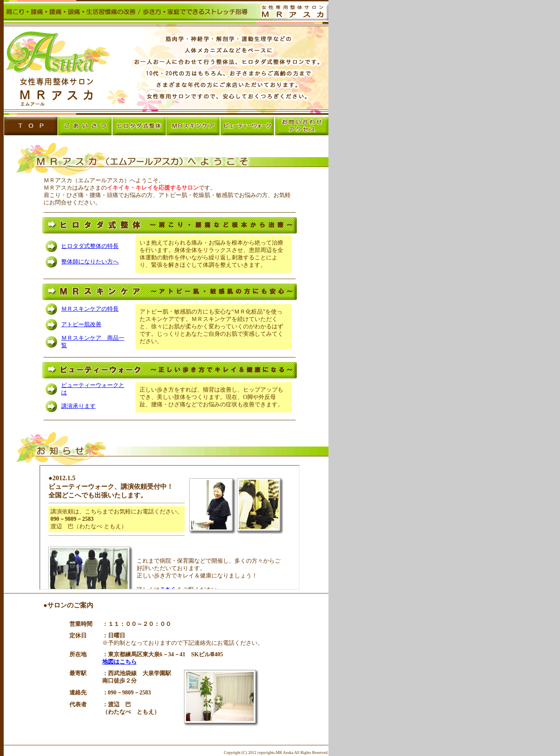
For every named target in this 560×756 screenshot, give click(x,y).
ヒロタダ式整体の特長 (90, 246)
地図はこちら (119, 662)
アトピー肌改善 (81, 324)
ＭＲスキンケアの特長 (90, 309)
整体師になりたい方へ (90, 262)
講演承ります (78, 406)
